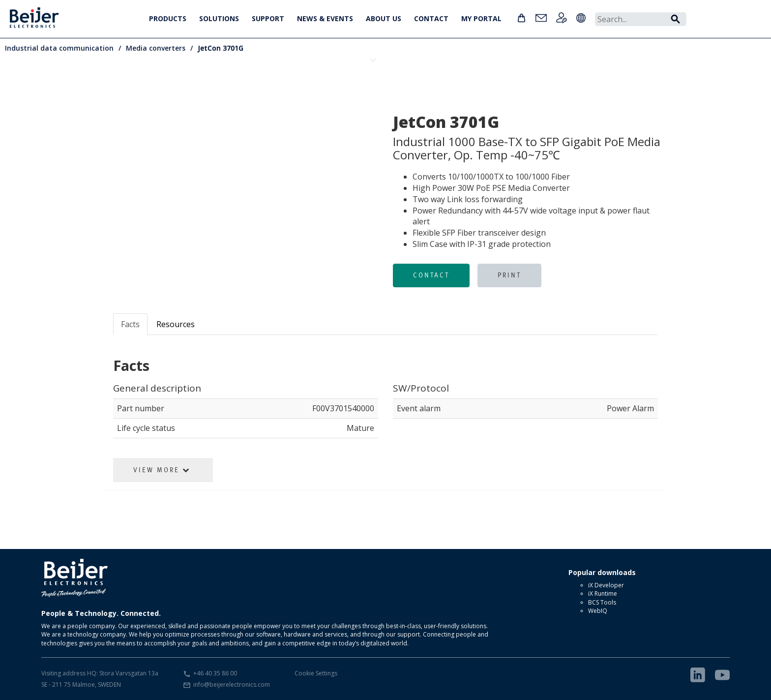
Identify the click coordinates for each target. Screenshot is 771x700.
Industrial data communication (59, 48)
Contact (431, 275)
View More (162, 470)
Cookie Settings (316, 673)
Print (509, 275)
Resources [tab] (176, 324)
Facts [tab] (130, 324)
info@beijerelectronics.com (232, 685)
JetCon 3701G (221, 48)
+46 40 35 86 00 (215, 673)
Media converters (156, 48)
